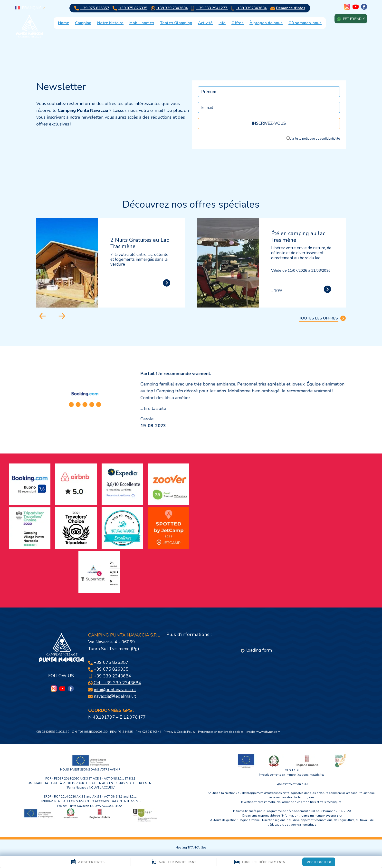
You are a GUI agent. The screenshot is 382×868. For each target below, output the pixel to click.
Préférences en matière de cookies (221, 732)
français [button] (30, 8)
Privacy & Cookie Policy (180, 732)
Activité (205, 23)
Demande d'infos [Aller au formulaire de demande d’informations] (288, 8)
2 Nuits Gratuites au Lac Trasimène (140, 243)
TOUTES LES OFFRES (322, 318)
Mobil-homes (142, 23)
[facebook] (364, 7)
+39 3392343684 (249, 8)
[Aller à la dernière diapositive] (42, 316)
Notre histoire (110, 23)
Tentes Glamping (176, 23)
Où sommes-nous (305, 23)
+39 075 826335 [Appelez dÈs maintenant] (130, 8)
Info (222, 23)
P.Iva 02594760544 (148, 732)
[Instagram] (347, 7)
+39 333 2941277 (209, 8)
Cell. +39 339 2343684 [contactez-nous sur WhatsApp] (115, 683)
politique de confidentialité (321, 139)
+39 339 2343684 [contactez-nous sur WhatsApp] (169, 8)
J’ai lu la (315, 139)
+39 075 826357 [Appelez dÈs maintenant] (92, 8)
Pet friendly (351, 19)
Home (64, 23)
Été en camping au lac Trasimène (298, 237)
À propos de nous (266, 23)
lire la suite (155, 408)
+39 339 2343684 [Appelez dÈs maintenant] (110, 676)
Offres (238, 23)
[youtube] (356, 7)
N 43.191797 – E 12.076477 (117, 717)
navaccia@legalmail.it (115, 696)
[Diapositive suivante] (62, 316)
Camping (83, 23)
